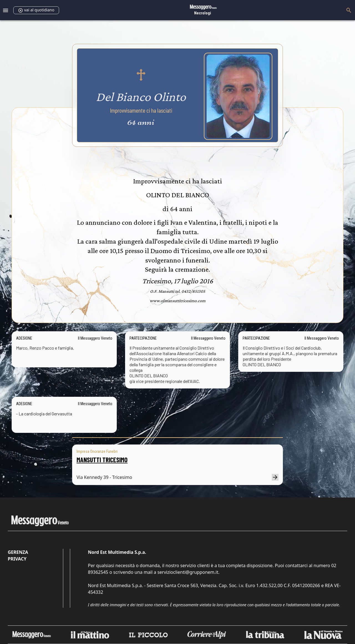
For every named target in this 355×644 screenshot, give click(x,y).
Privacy (17, 559)
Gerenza (18, 552)
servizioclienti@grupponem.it (188, 572)
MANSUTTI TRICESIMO (102, 460)
